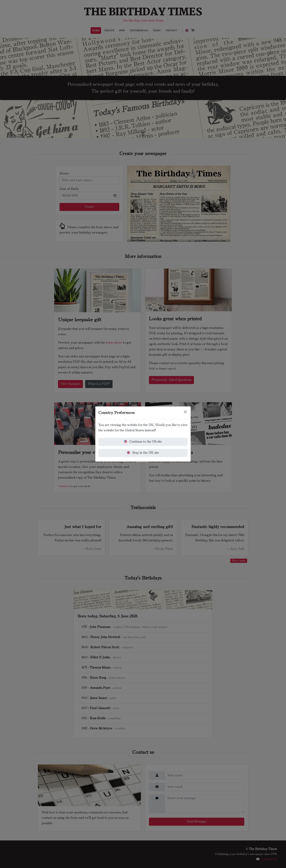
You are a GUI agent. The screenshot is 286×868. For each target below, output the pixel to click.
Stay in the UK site (143, 453)
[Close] (185, 412)
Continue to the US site (143, 442)
